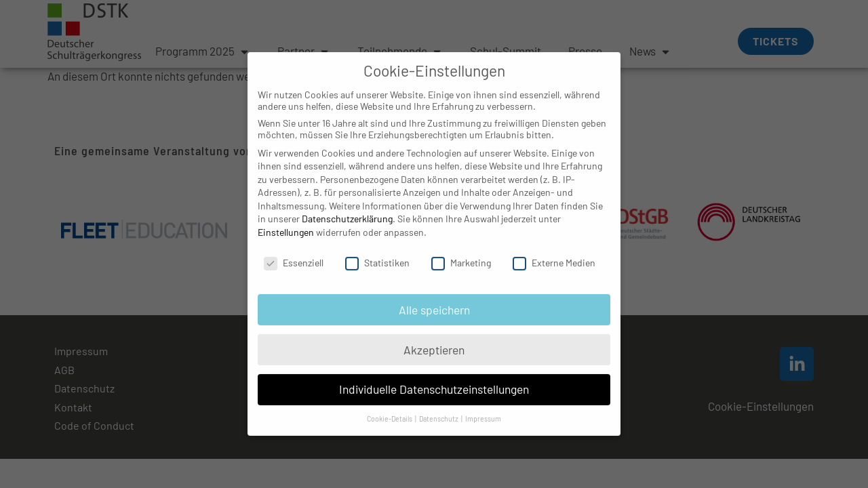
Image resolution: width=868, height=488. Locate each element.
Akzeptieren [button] (434, 336)
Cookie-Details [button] (390, 406)
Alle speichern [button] (434, 296)
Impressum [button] (483, 406)
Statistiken (377, 250)
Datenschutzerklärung (347, 206)
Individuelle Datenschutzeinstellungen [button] (434, 376)
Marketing (461, 250)
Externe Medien (554, 250)
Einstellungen (286, 219)
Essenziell (294, 250)
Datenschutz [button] (439, 406)
